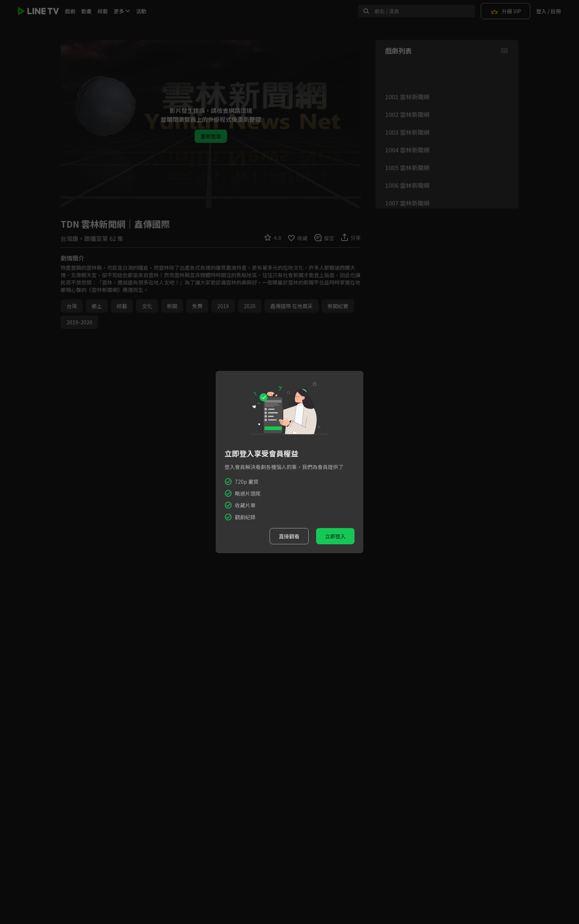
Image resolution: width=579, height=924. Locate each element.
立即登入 (335, 536)
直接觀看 (289, 536)
